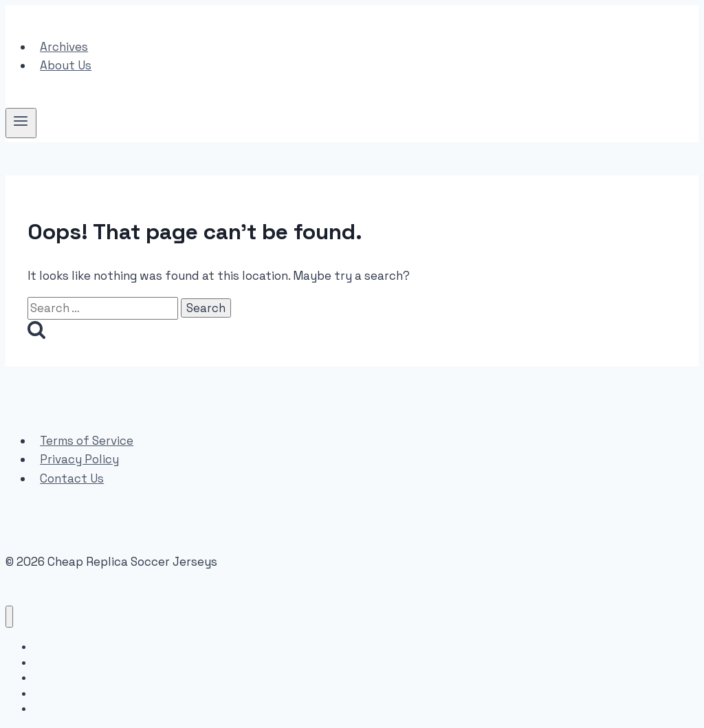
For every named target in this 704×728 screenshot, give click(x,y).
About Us (66, 65)
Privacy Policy (79, 459)
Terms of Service (87, 441)
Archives (64, 47)
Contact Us (72, 478)
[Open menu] (21, 123)
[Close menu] (9, 617)
